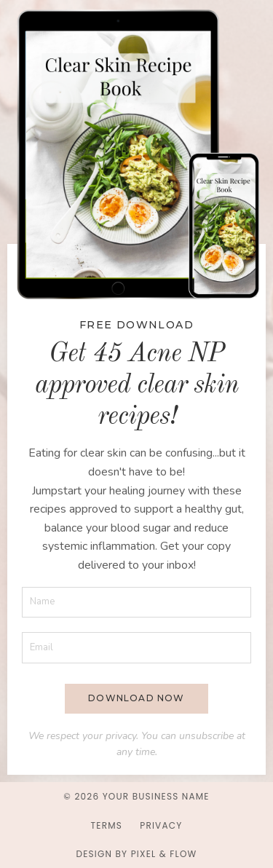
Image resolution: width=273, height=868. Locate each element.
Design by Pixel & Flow (137, 854)
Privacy (161, 825)
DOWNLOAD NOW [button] (136, 698)
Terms (107, 825)
